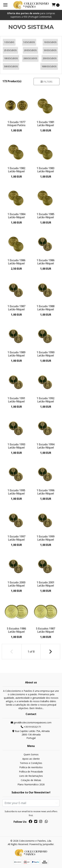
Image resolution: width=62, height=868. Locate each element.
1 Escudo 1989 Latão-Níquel (16, 354)
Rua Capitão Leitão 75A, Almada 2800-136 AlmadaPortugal (31, 735)
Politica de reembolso (31, 767)
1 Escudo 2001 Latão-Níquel (46, 584)
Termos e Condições (31, 763)
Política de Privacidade (31, 772)
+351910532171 (31, 727)
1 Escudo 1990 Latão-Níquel (46, 354)
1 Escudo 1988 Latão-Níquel (46, 308)
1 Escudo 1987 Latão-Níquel (16, 308)
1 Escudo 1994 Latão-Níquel (46, 446)
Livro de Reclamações (31, 776)
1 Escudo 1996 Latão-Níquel (46, 492)
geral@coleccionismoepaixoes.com (31, 722)
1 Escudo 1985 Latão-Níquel (46, 216)
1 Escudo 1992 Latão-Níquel (46, 400)
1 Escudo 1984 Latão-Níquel (16, 216)
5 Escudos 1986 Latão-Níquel (16, 630)
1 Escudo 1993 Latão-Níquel (16, 446)
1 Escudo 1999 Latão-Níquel (46, 538)
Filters (46, 82)
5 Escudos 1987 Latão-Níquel (46, 630)
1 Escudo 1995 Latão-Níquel (16, 492)
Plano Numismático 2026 (31, 784)
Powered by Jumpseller (41, 844)
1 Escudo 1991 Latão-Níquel (16, 400)
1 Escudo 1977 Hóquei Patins (16, 124)
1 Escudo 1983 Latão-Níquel (46, 170)
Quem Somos (31, 754)
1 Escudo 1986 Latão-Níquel (16, 262)
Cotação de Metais (31, 780)
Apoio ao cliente (31, 759)
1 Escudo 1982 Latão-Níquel (16, 170)
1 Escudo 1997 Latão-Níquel (16, 538)
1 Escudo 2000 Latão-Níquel (16, 584)
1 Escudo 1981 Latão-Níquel (46, 124)
